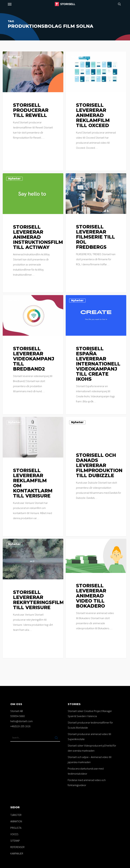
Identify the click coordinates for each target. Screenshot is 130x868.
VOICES (14, 834)
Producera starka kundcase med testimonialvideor (86, 771)
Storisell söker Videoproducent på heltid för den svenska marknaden (92, 748)
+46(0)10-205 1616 (20, 726)
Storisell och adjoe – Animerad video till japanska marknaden (90, 760)
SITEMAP (15, 841)
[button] (10, 4)
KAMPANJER (17, 853)
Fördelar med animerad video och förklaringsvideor (87, 783)
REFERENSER (17, 847)
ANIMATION (16, 821)
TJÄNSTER (16, 815)
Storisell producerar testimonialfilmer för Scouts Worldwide (90, 725)
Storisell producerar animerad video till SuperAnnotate (89, 737)
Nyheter (14, 57)
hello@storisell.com (21, 721)
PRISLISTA (16, 828)
